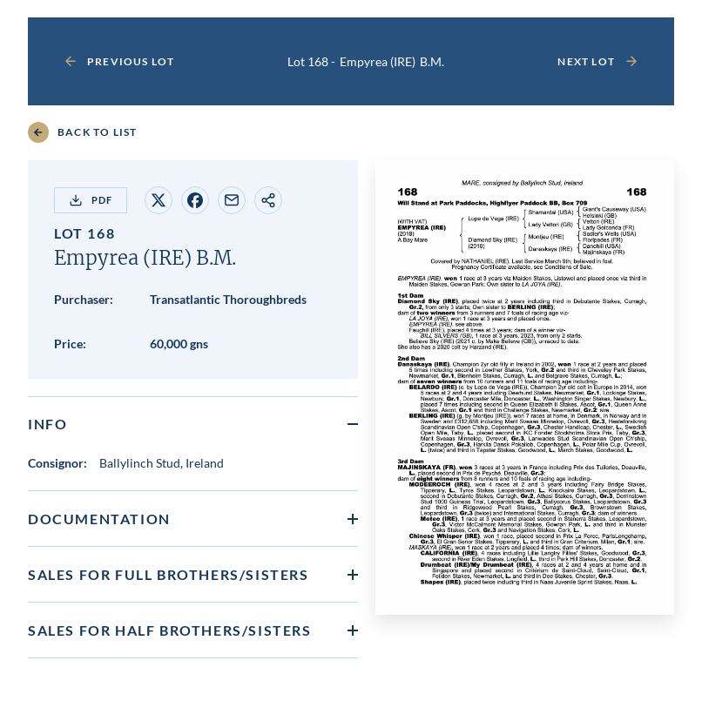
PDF (91, 200)
